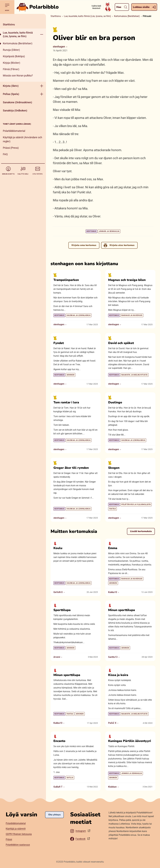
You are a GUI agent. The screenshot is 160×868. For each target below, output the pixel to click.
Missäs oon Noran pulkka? (18, 76)
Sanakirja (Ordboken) (15, 110)
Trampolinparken (66, 280)
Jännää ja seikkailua (109, 231)
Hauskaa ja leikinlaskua (79, 315)
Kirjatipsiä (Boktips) (14, 56)
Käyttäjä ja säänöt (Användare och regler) (22, 139)
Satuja (70, 778)
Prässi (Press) (11, 148)
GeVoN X (58, 592)
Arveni (57, 657)
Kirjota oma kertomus (84, 245)
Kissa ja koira (118, 675)
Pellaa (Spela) (11, 94)
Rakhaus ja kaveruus (132, 315)
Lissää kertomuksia (141, 531)
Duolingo (115, 402)
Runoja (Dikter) (11, 50)
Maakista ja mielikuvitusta (134, 375)
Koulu (58, 548)
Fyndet (59, 343)
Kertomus (91, 231)
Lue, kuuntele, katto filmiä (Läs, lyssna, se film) (18, 34)
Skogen (114, 468)
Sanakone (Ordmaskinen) (17, 102)
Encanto (59, 741)
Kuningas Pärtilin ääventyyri (130, 741)
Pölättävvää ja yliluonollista (136, 504)
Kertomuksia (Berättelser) (18, 43)
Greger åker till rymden (71, 468)
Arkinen (71, 375)
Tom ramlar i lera (66, 402)
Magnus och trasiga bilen (127, 280)
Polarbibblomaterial (14, 131)
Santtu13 (113, 657)
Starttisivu (9, 24)
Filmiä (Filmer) (11, 69)
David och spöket (121, 343)
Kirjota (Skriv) (11, 86)
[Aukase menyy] (42, 34)
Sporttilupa (62, 610)
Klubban (112, 787)
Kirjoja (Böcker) (11, 63)
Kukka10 (113, 592)
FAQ (5, 154)
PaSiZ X (112, 723)
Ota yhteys (54, 815)
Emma (113, 548)
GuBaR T (58, 787)
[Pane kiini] (23, 17)
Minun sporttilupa (122, 610)
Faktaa (112, 509)
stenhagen (59, 47)
